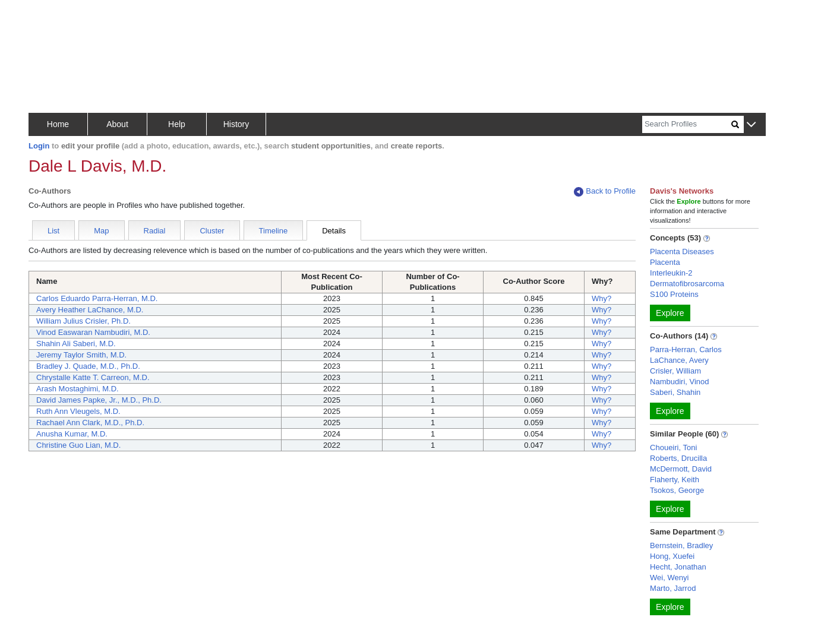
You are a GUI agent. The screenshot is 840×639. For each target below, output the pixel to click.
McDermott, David (681, 469)
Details (334, 231)
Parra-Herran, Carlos (686, 349)
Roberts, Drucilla (678, 458)
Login (39, 146)
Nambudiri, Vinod (679, 382)
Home (58, 124)
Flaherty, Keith (675, 480)
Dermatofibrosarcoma (687, 284)
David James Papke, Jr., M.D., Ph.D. (99, 400)
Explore (670, 313)
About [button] (117, 124)
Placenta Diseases (682, 252)
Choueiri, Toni (673, 447)
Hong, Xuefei (672, 556)
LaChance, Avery (679, 360)
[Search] (687, 124)
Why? (601, 298)
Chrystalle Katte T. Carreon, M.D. (93, 377)
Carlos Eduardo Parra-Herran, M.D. (97, 298)
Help (177, 124)
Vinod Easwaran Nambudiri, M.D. (93, 332)
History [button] (236, 124)
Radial (155, 231)
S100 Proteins (674, 294)
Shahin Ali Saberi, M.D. (76, 344)
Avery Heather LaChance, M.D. (90, 310)
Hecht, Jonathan (678, 567)
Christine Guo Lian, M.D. (78, 445)
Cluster (212, 231)
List (53, 231)
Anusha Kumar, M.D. (72, 434)
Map (101, 231)
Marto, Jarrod (673, 588)
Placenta (665, 262)
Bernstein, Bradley (681, 545)
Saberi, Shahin (675, 392)
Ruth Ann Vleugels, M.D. (78, 411)
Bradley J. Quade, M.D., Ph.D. (88, 366)
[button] (751, 125)
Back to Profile (605, 192)
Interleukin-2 (671, 273)
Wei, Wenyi (669, 578)
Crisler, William (675, 371)
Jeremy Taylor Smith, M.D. (81, 355)
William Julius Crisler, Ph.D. (83, 321)
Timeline (274, 231)
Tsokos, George (677, 490)
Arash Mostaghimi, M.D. (78, 389)
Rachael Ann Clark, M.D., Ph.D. (90, 423)
